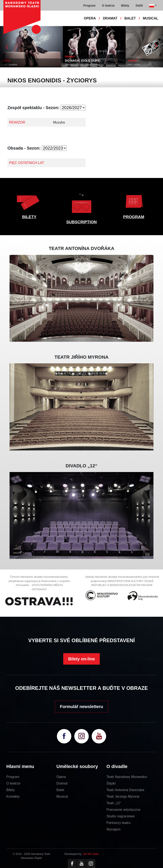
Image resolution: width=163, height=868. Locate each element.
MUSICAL (151, 18)
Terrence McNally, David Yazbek (82, 65)
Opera (61, 777)
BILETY (29, 217)
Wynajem (114, 829)
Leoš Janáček (10, 65)
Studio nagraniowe (121, 816)
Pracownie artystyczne (124, 810)
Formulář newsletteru (81, 707)
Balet (60, 790)
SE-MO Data (91, 854)
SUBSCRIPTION (81, 222)
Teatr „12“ (114, 803)
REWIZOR (17, 122)
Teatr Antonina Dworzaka (125, 790)
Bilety (11, 790)
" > (81, 204)
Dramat (62, 783)
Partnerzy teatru (119, 823)
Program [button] (89, 6)
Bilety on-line (81, 659)
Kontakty (13, 796)
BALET (130, 18)
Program (13, 777)
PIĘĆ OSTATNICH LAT (27, 163)
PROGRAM (134, 217)
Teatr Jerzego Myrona (123, 796)
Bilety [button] (125, 6)
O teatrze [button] (108, 6)
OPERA (90, 18)
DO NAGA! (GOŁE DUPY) (83, 61)
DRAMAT (110, 18)
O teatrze (13, 783)
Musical (62, 796)
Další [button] (139, 6)
